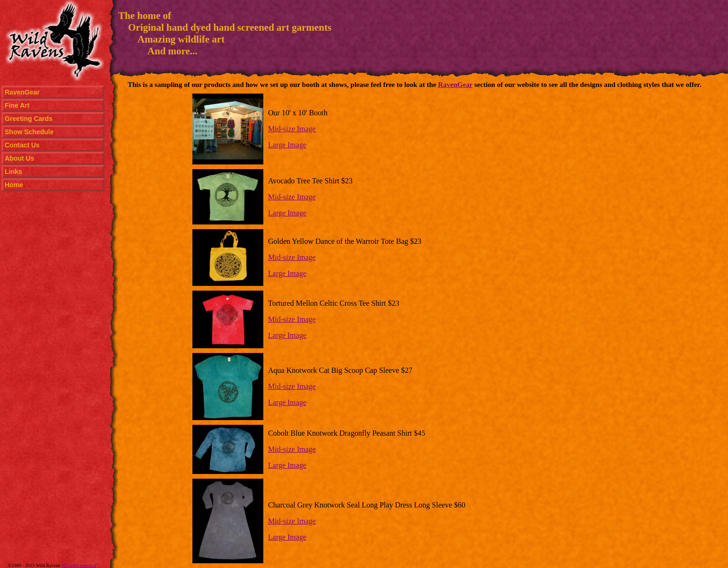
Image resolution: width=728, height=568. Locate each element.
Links (13, 172)
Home (14, 185)
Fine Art (17, 105)
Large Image (287, 145)
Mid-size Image (292, 129)
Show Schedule (29, 132)
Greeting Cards (29, 119)
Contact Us (22, 145)
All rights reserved (78, 565)
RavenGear (22, 92)
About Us (19, 158)
